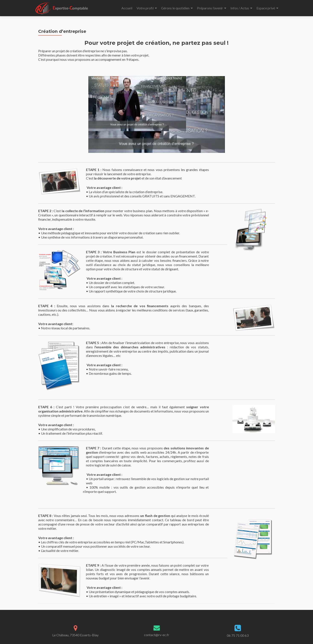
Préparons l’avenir (210, 8)
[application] (157, 114)
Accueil (127, 8)
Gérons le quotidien (175, 8)
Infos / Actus (240, 8)
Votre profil (145, 8)
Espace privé (266, 8)
